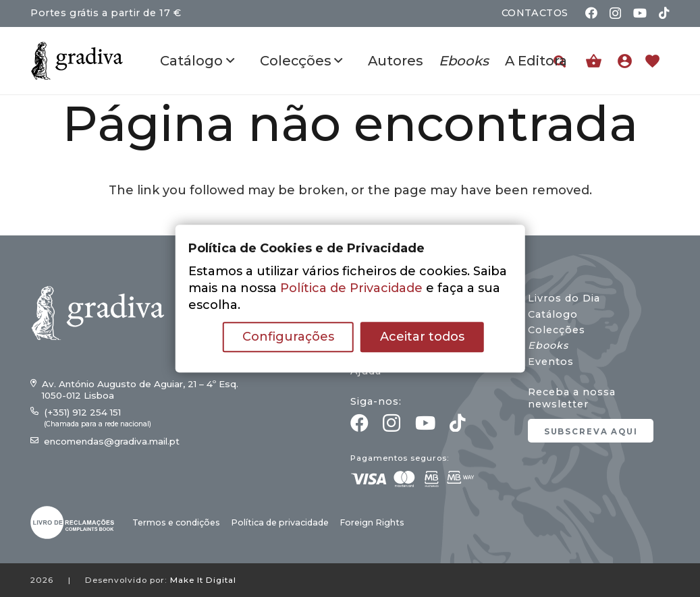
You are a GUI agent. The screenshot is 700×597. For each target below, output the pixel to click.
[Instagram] (615, 13)
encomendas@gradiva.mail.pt (112, 441)
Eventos (551, 362)
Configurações (288, 337)
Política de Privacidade (351, 288)
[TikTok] (664, 13)
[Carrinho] (594, 61)
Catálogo (553, 314)
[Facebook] (591, 13)
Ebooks (548, 345)
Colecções (557, 330)
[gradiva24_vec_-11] (77, 61)
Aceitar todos (422, 337)
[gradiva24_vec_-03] (72, 522)
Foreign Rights (372, 522)
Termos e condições (176, 522)
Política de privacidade (280, 522)
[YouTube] (640, 13)
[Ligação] (628, 61)
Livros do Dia (564, 298)
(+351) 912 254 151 (82, 412)
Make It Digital (203, 580)
